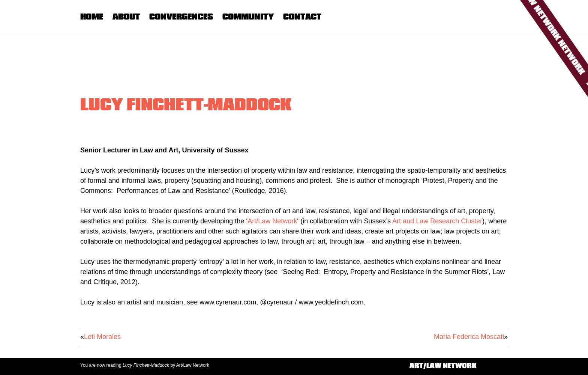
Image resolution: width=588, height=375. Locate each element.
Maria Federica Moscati (469, 337)
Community (248, 17)
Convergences (181, 17)
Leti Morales (102, 337)
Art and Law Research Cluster (437, 221)
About (126, 17)
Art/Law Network (272, 221)
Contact (302, 17)
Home (92, 17)
